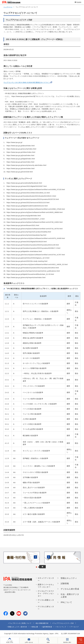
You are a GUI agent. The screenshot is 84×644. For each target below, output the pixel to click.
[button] (3, 558)
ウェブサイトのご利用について (20, 623)
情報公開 (35, 627)
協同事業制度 (47, 627)
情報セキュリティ (69, 578)
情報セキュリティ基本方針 (18, 627)
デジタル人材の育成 (70, 589)
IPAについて (66, 602)
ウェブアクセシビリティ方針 (63, 623)
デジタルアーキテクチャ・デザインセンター (46, 594)
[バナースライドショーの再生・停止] (48, 567)
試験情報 (65, 584)
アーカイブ (75, 627)
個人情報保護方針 (42, 623)
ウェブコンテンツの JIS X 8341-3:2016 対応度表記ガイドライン (27, 82)
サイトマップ (61, 627)
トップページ (8, 7)
